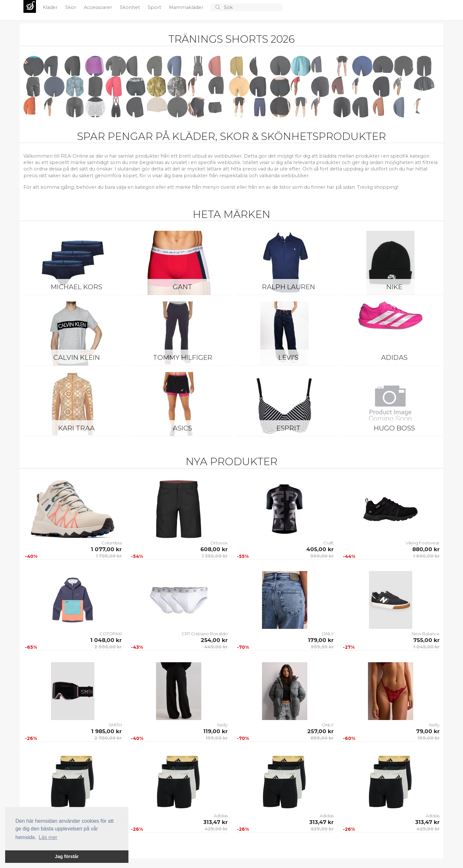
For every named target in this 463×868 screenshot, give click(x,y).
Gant (183, 287)
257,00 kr (320, 731)
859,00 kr (322, 738)
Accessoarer (99, 7)
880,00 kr (426, 549)
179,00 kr (321, 640)
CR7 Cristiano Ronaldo (205, 634)
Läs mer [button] (48, 837)
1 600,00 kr (426, 556)
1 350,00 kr (215, 556)
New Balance (426, 634)
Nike (394, 287)
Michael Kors (76, 287)
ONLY (328, 634)
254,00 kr (214, 640)
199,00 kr (217, 738)
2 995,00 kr (108, 647)
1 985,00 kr (106, 731)
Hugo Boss (394, 428)
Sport (155, 7)
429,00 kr (216, 829)
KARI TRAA (76, 428)
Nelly (223, 725)
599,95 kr (322, 647)
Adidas (394, 357)
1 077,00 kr (106, 549)
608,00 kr (214, 549)
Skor (71, 7)
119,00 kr (215, 731)
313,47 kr (215, 822)
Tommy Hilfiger (183, 357)
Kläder (51, 7)
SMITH (115, 725)
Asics (182, 428)
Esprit (288, 428)
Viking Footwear (423, 543)
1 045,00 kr (426, 647)
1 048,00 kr (106, 640)
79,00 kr (428, 731)
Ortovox (219, 543)
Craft (328, 543)
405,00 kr (320, 549)
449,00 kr (216, 647)
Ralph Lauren (288, 287)
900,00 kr (322, 556)
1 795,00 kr (109, 556)
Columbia (112, 543)
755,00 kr (426, 640)
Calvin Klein (77, 357)
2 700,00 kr (108, 738)
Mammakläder (187, 7)
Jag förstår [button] (67, 856)
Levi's (288, 357)
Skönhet (131, 7)
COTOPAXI (111, 634)
